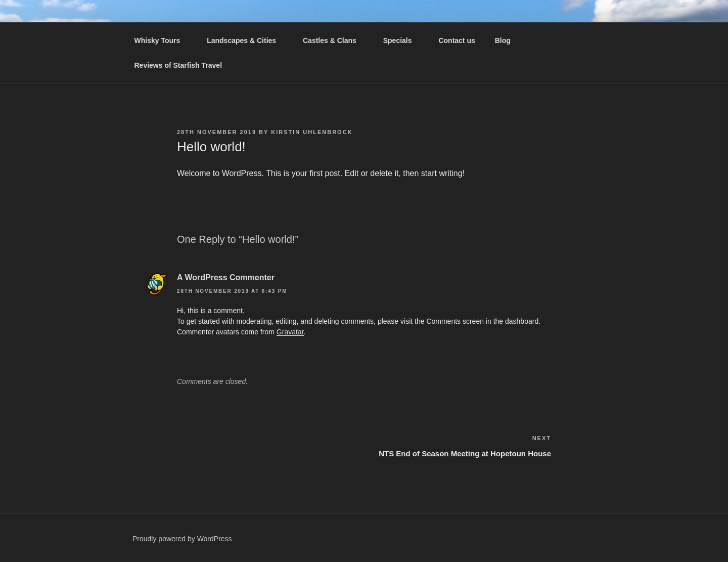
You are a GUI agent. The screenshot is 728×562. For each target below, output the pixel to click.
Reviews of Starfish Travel (178, 65)
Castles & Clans (334, 40)
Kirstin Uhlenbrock (312, 132)
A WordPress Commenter (226, 277)
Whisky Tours (162, 40)
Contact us (457, 40)
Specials (402, 40)
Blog (503, 40)
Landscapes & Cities (246, 40)
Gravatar (290, 332)
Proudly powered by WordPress (182, 539)
